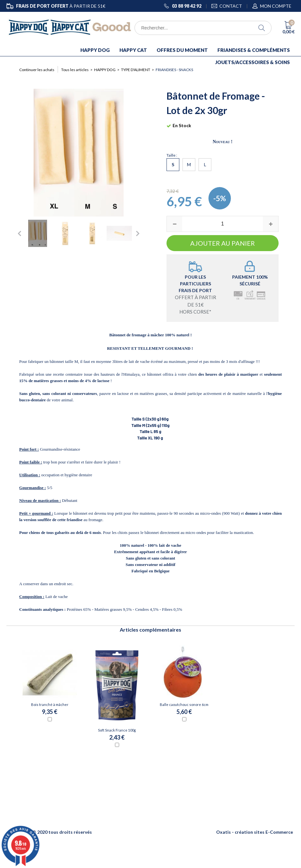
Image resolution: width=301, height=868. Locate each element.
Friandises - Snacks (174, 70)
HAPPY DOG (95, 50)
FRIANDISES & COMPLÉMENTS (254, 50)
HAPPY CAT (133, 50)
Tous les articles (75, 70)
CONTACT (231, 6)
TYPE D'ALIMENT (136, 70)
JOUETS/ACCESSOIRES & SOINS (252, 62)
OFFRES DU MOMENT (182, 50)
